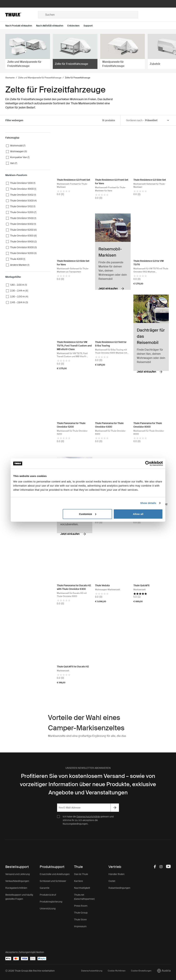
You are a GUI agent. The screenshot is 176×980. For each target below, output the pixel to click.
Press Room (81, 906)
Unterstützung (48, 909)
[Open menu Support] (90, 26)
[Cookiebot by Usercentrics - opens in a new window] (148, 464)
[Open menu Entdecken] (75, 26)
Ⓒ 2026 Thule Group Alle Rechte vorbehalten (30, 971)
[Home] (22, 15)
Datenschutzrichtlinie (88, 817)
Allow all (138, 514)
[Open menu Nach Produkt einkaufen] (21, 26)
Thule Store (80, 920)
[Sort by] (157, 120)
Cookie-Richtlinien (117, 971)
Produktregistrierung (51, 902)
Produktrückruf (48, 895)
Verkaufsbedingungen (17, 881)
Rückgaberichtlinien (16, 888)
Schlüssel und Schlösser (53, 881)
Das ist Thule (81, 874)
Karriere (78, 881)
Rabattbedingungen (119, 888)
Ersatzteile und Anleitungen (55, 874)
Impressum (80, 926)
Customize (88, 514)
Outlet (112, 881)
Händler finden (116, 874)
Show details (148, 503)
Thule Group (81, 913)
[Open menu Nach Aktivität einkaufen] (52, 26)
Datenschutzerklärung (92, 971)
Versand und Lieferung (18, 874)
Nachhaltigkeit (82, 888)
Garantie (45, 888)
